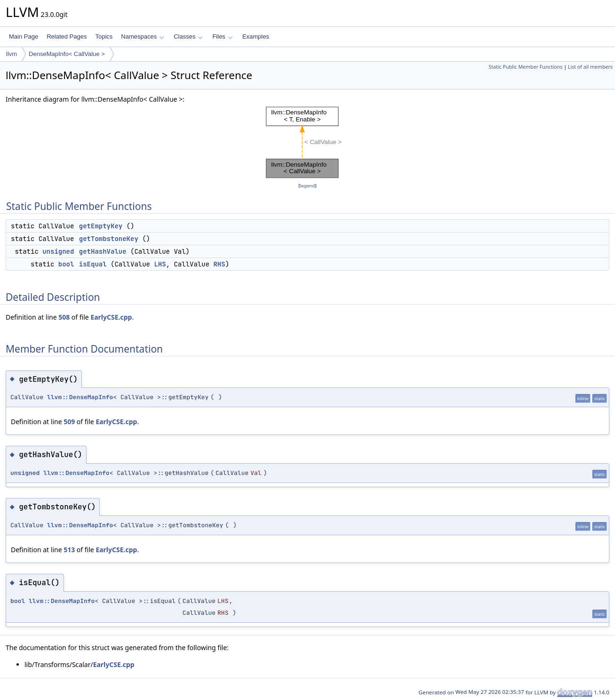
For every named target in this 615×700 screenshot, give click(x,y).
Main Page (24, 36)
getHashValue (103, 251)
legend (308, 186)
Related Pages (67, 36)
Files (222, 36)
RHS (219, 264)
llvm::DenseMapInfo (80, 397)
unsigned (58, 251)
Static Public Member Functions (525, 67)
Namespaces (142, 36)
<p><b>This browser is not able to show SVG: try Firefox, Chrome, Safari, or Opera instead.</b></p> (308, 143)
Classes (188, 36)
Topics (104, 36)
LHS (160, 264)
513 (69, 550)
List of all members (590, 67)
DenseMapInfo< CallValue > (67, 54)
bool (66, 264)
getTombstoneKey (109, 239)
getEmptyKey (101, 226)
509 (69, 422)
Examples (256, 36)
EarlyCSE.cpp (111, 317)
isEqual (93, 264)
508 (64, 317)
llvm (12, 54)
